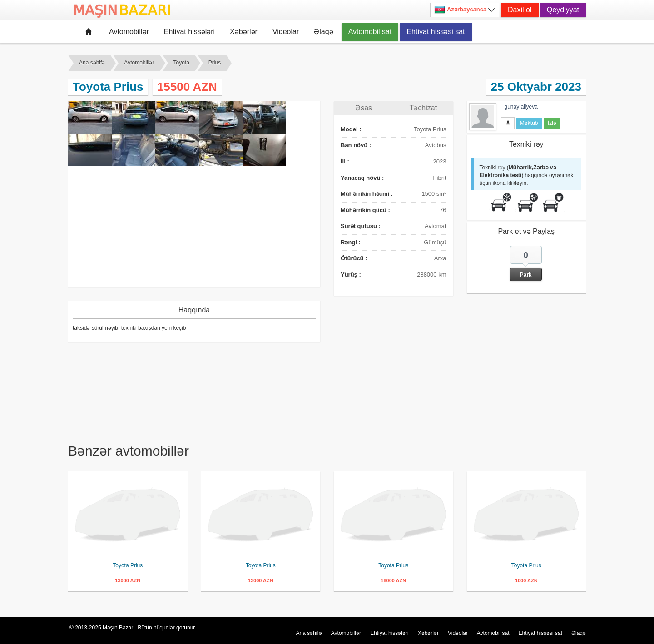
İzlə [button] (552, 123)
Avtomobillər (129, 32)
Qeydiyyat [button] (563, 10)
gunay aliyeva (521, 107)
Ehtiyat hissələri (189, 32)
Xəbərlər (244, 32)
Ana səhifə (92, 63)
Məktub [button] (529, 123)
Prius (215, 63)
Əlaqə (323, 32)
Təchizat (424, 108)
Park (526, 275)
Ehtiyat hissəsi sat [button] (436, 32)
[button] (526, 263)
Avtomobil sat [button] (370, 32)
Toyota (181, 63)
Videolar (286, 32)
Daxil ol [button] (520, 10)
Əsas (364, 108)
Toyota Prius (128, 565)
